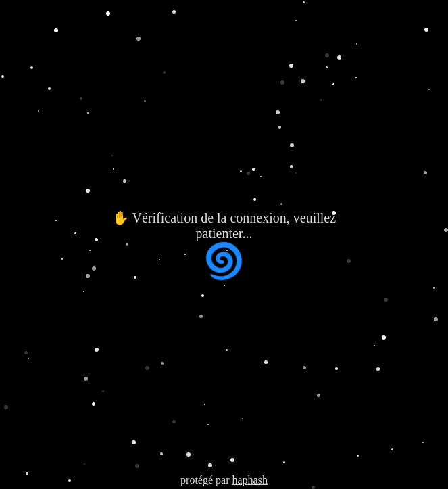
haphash (249, 480)
